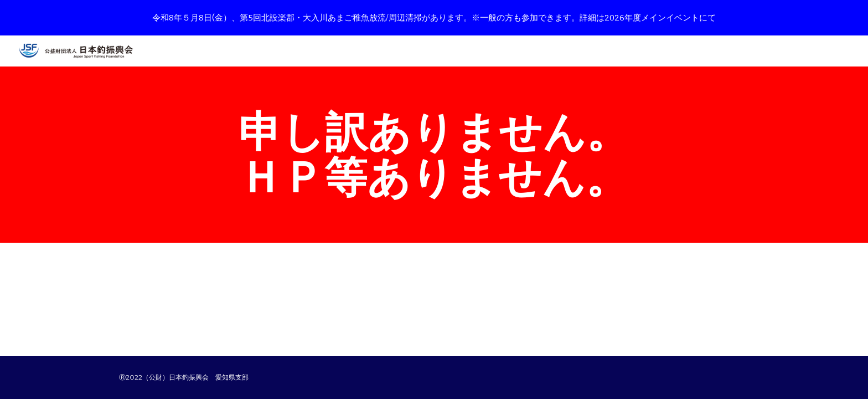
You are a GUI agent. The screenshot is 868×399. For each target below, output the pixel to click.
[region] (434, 18)
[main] (434, 155)
